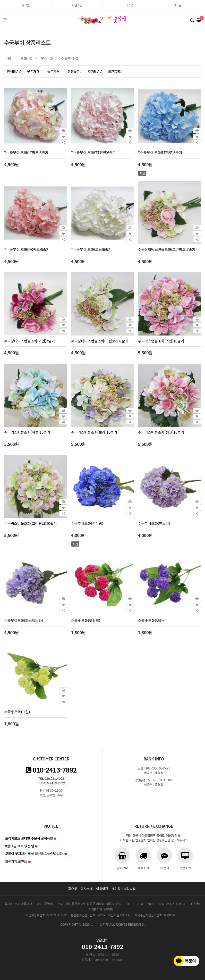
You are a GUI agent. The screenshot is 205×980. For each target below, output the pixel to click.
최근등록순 (116, 72)
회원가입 (77, 5)
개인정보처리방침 (124, 889)
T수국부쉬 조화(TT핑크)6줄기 (93, 152)
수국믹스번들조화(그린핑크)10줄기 (31, 523)
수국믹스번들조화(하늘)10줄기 (27, 432)
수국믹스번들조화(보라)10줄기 (94, 432)
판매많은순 (15, 72)
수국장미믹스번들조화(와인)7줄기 (29, 341)
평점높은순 (75, 72)
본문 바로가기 (0, 0)
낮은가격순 (35, 72)
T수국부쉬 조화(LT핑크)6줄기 (26, 152)
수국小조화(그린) (17, 712)
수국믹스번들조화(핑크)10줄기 (161, 432)
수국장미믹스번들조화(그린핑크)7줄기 (167, 249)
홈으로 (72, 889)
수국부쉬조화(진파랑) (87, 523)
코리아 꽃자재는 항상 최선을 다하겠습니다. (35, 854)
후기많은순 (95, 72)
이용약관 (102, 889)
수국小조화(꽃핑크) (86, 620)
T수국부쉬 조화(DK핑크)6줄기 (27, 249)
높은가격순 (55, 72)
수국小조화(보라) (151, 620)
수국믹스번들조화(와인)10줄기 (161, 341)
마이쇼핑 (128, 5)
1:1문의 (179, 5)
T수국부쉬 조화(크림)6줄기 (91, 249)
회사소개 (87, 889)
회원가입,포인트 (16, 861)
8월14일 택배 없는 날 (20, 846)
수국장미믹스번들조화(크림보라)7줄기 (100, 341)
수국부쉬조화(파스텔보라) (24, 620)
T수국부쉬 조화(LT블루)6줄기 (160, 152)
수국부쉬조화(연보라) (154, 523)
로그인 (25, 5)
